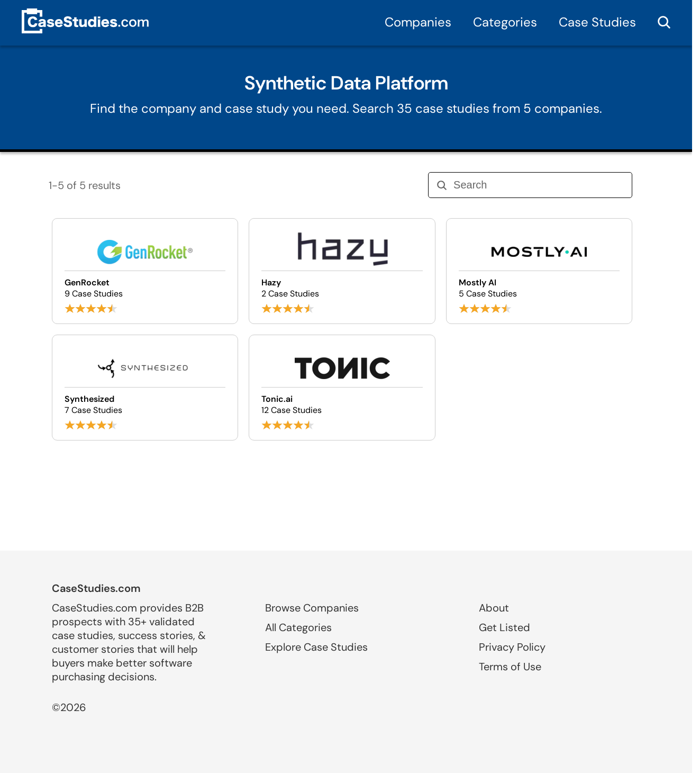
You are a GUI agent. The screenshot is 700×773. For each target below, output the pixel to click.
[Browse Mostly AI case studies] (539, 271)
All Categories (298, 627)
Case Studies (597, 22)
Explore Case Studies (316, 647)
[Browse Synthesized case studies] (145, 388)
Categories (505, 22)
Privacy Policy (512, 647)
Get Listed (504, 627)
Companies (418, 22)
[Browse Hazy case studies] (342, 271)
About (494, 608)
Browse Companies (312, 608)
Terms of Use (510, 667)
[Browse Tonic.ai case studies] (342, 388)
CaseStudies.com (96, 588)
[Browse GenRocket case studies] (145, 271)
